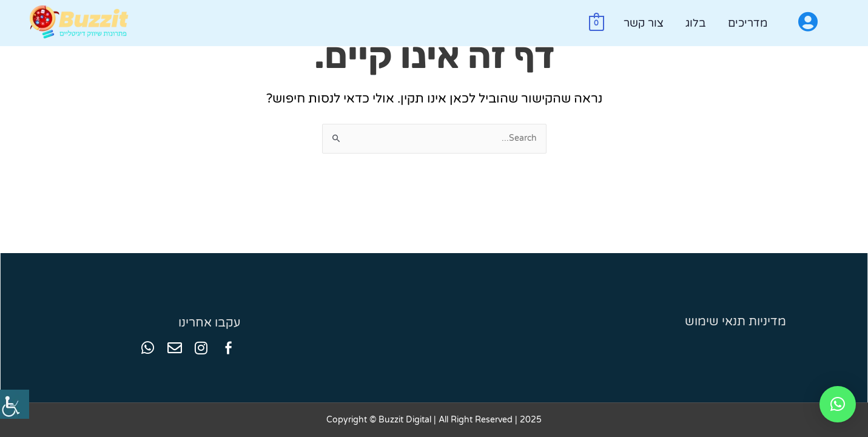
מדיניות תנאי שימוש (735, 322)
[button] (838, 404)
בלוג (696, 23)
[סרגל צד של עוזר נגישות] (15, 404)
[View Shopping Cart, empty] (597, 23)
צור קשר (644, 23)
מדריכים (748, 23)
